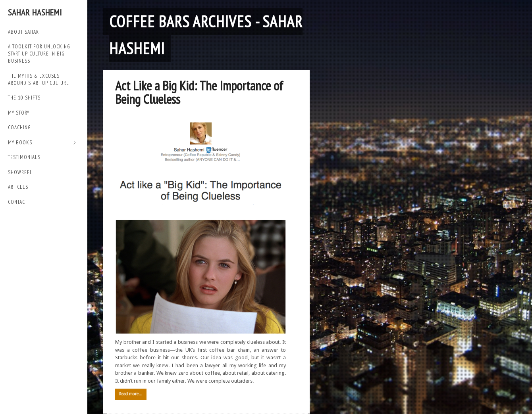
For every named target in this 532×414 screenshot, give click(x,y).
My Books (42, 143)
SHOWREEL (20, 172)
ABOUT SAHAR (23, 32)
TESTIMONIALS (24, 157)
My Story (19, 113)
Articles (18, 187)
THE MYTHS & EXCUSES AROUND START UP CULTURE (39, 80)
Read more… (131, 394)
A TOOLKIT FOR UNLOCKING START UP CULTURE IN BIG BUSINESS (39, 54)
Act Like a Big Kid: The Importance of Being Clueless (199, 92)
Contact (18, 202)
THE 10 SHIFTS (24, 98)
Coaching (19, 127)
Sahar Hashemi (35, 12)
